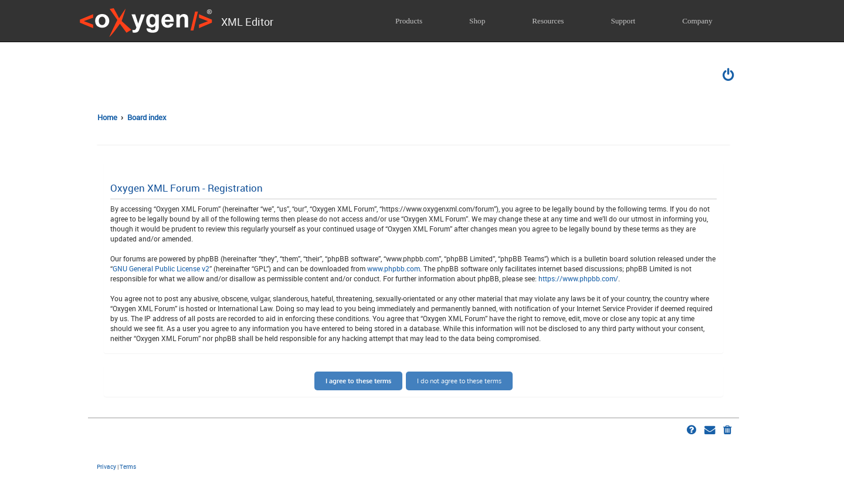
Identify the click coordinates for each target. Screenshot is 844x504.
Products (409, 21)
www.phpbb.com (394, 268)
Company (697, 21)
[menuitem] (729, 76)
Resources (548, 21)
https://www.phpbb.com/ (578, 278)
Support (623, 21)
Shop (477, 21)
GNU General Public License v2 (161, 268)
